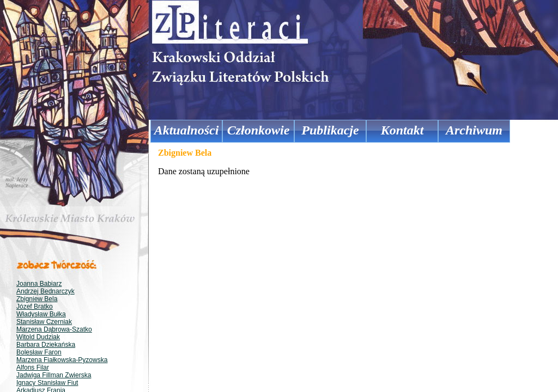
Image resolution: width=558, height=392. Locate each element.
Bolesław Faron (39, 352)
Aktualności (187, 130)
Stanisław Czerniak (44, 322)
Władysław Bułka (41, 314)
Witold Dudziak (38, 337)
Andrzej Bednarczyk (46, 291)
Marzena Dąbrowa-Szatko (54, 329)
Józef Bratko (35, 307)
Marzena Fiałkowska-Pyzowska (62, 360)
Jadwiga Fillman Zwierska (54, 375)
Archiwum (474, 130)
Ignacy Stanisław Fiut (47, 383)
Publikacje (330, 130)
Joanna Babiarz (39, 284)
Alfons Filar (33, 367)
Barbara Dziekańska (46, 345)
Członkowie (259, 130)
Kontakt (402, 130)
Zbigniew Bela (37, 299)
